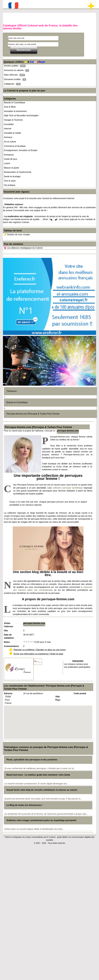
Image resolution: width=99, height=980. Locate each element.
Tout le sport (10, 181)
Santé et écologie (12, 176)
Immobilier (9, 124)
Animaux (8, 137)
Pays (58, 700)
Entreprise (9, 155)
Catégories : (12, 84)
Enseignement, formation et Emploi (21, 150)
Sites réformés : (14, 75)
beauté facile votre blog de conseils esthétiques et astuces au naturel (42, 790)
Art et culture (10, 142)
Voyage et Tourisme (13, 120)
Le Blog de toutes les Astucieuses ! (24, 805)
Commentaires (11, 646)
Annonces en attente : (16, 70)
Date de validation (9, 636)
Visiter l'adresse (9, 625)
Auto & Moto (10, 107)
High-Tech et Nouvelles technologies (21, 115)
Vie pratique (10, 185)
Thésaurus (12, 391)
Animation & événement (15, 111)
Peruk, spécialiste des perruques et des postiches (32, 760)
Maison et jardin (11, 168)
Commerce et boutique (15, 146)
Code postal (80, 693)
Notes (7, 642)
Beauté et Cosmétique (14, 103)
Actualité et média (12, 133)
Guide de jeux (11, 159)
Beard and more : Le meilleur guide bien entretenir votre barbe (38, 775)
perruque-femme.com (68, 431)
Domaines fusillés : (15, 79)
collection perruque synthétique (68, 488)
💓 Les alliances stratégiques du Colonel (23, 248)
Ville (58, 697)
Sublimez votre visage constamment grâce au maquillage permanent (41, 820)
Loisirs (7, 163)
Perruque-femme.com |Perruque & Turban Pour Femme (33, 414)
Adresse (8, 693)
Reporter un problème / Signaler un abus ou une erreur (40, 650)
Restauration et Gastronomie (18, 172)
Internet (8, 129)
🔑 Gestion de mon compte (17, 235)
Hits (6, 631)
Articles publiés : (15, 66)
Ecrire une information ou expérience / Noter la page (38, 654)
